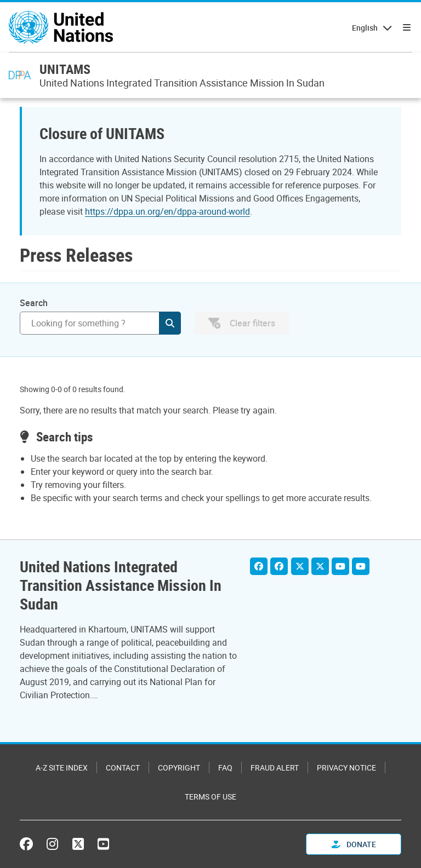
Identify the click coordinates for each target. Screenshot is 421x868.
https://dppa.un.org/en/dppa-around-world (167, 211)
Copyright (179, 768)
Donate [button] (354, 844)
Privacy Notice (346, 768)
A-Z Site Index (62, 768)
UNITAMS (65, 69)
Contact (123, 768)
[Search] (100, 323)
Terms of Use (210, 797)
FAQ (225, 768)
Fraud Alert (275, 768)
